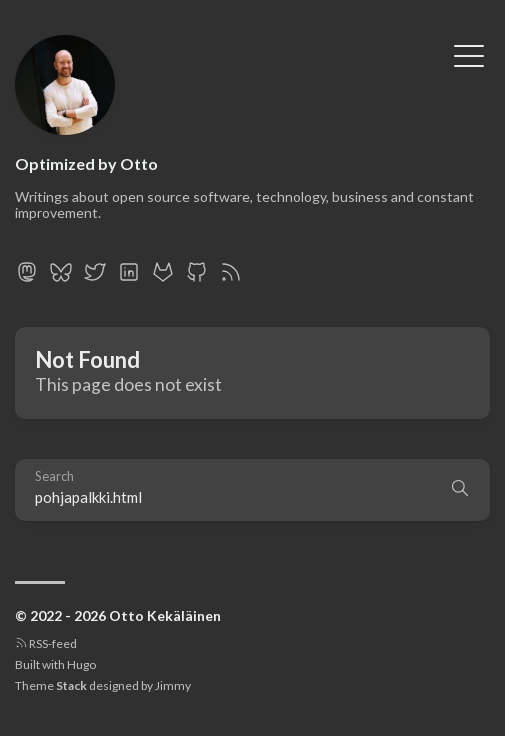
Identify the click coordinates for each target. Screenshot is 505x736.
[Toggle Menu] (469, 54)
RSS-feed (46, 643)
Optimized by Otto (86, 163)
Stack (71, 685)
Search (54, 476)
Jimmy (173, 685)
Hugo (81, 664)
